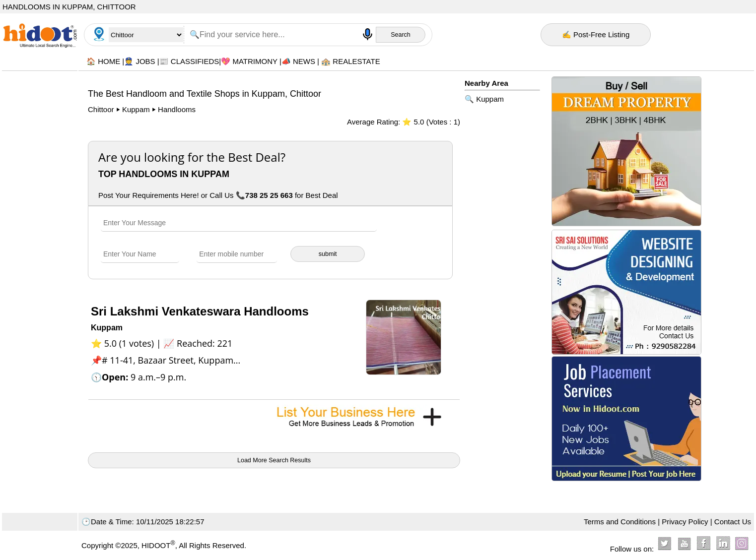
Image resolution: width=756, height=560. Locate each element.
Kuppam (136, 109)
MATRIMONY (255, 61)
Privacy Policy (685, 522)
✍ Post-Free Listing (596, 34)
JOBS (145, 61)
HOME (109, 61)
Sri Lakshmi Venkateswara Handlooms (200, 311)
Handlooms (177, 109)
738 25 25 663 (269, 195)
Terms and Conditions (620, 522)
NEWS (304, 61)
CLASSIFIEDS (195, 61)
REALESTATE (356, 61)
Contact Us (733, 522)
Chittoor (102, 109)
